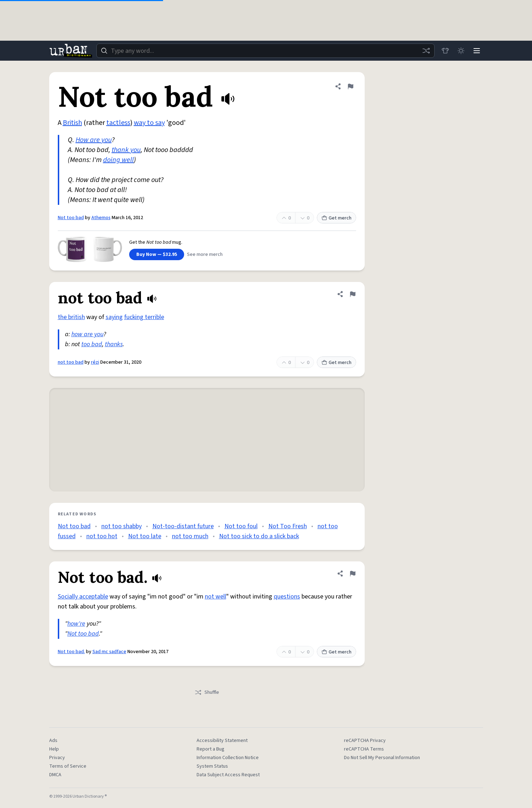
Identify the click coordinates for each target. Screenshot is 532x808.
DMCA (55, 775)
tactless (118, 123)
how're (76, 624)
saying (114, 317)
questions (287, 597)
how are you (87, 334)
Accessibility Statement (222, 741)
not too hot (102, 536)
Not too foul (241, 526)
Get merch (336, 218)
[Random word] (426, 51)
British (72, 123)
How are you (94, 140)
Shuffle (207, 692)
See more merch (205, 254)
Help (54, 749)
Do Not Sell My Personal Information (382, 758)
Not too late (145, 536)
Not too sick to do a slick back (259, 536)
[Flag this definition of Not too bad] (350, 86)
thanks (114, 344)
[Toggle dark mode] (461, 51)
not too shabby (121, 526)
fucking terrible (144, 317)
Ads (53, 741)
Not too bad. (71, 652)
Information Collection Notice (228, 758)
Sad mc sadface (109, 652)
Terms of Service (68, 766)
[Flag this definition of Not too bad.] (353, 574)
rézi (95, 362)
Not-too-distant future (183, 526)
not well (216, 597)
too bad (92, 344)
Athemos (101, 218)
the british (71, 317)
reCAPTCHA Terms (364, 749)
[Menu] (477, 51)
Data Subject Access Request (228, 775)
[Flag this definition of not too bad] (353, 294)
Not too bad (71, 218)
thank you (126, 150)
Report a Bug (211, 749)
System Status (212, 766)
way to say (149, 123)
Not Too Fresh (288, 526)
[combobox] (265, 51)
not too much (190, 536)
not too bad (71, 362)
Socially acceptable (83, 597)
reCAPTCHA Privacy (365, 741)
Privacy (57, 758)
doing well (118, 160)
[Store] (445, 51)
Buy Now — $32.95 (157, 254)
